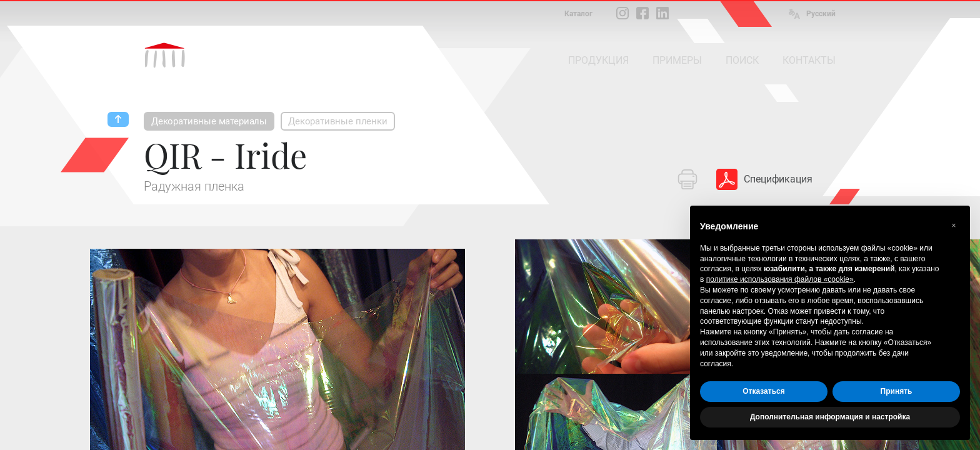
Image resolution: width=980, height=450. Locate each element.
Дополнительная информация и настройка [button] (830, 417)
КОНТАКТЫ (809, 60)
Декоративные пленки (338, 121)
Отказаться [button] (763, 391)
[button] (954, 226)
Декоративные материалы (209, 121)
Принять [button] (897, 391)
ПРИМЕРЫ (677, 60)
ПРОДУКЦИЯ (598, 60)
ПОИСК (742, 60)
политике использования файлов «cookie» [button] (780, 279)
